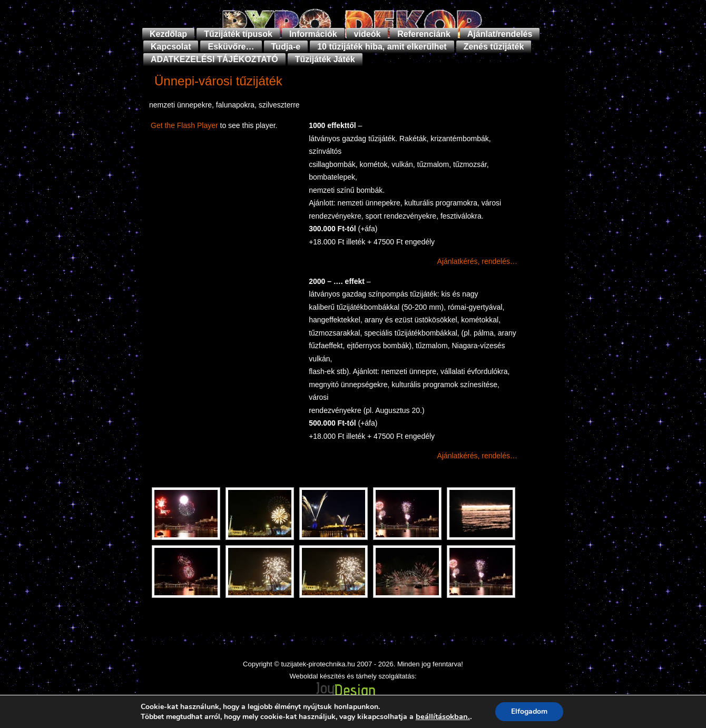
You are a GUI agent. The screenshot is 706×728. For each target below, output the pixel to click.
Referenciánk (424, 34)
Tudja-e (286, 47)
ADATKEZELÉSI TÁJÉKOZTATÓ (214, 59)
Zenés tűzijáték (494, 47)
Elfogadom (529, 711)
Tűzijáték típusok (238, 34)
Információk (313, 34)
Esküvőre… (231, 47)
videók (367, 34)
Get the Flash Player (184, 125)
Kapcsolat (171, 47)
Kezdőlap (168, 34)
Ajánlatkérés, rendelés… (477, 261)
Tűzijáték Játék (325, 59)
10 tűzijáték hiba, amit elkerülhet (382, 47)
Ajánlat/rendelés (500, 34)
